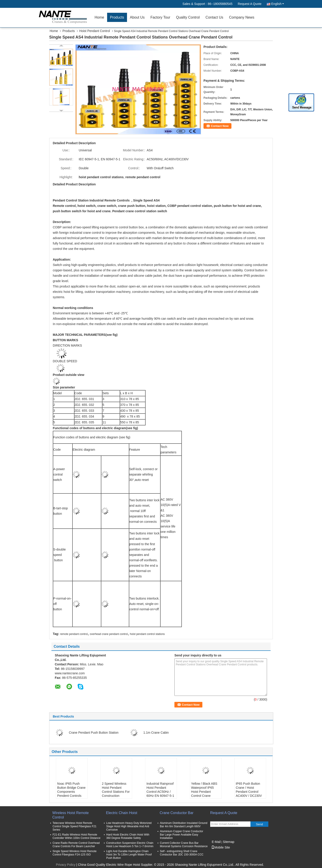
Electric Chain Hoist (122, 813)
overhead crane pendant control (109, 634)
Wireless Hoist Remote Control (71, 815)
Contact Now (220, 126)
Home (99, 17)
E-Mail (216, 842)
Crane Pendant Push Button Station (94, 733)
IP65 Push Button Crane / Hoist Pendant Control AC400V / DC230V (249, 790)
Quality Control (188, 17)
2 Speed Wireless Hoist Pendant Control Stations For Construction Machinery (116, 792)
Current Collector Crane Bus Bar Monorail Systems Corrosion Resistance (184, 845)
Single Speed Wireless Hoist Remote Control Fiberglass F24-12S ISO (75, 853)
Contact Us (214, 17)
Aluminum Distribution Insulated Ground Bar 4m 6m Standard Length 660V (184, 825)
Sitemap (228, 842)
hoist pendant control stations (147, 634)
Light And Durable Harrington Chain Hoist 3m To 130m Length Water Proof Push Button (129, 855)
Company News (242, 17)
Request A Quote (250, 4)
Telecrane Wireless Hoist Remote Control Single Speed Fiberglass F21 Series (74, 826)
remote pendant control (74, 634)
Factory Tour (160, 17)
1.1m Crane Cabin (156, 733)
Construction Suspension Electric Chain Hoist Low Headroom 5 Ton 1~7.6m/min (130, 845)
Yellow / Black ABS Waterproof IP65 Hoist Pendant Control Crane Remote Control (204, 792)
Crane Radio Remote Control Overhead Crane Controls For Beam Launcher (76, 845)
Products (117, 17)
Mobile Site (221, 847)
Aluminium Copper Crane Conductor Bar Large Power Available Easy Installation (181, 835)
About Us (137, 17)
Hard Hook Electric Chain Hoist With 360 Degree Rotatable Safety (128, 836)
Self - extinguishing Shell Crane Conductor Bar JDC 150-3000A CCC (182, 853)
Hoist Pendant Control (95, 31)
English (278, 4)
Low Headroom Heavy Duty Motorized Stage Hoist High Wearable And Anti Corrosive (129, 826)
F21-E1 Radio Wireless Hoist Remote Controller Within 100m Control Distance (76, 836)
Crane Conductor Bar (177, 813)
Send (259, 824)
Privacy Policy (66, 865)
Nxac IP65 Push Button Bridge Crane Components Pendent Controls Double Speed (71, 792)
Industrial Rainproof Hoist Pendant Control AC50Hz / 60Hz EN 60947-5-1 (160, 790)
